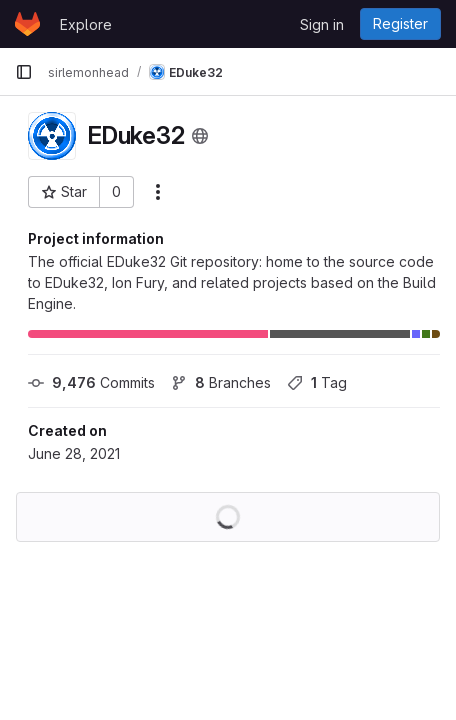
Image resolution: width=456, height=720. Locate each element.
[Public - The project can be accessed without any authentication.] (200, 136)
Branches (221, 382)
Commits (91, 382)
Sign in (322, 24)
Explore (86, 24)
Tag (317, 382)
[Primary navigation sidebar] (24, 72)
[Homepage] (27, 24)
